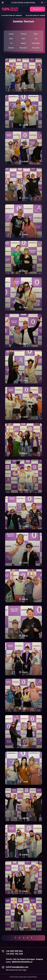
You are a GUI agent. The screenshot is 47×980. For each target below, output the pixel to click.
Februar (23, 34)
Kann (23, 39)
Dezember (36, 48)
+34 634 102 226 (14, 954)
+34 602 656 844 (14, 951)
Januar (11, 34)
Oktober (11, 48)
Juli (11, 43)
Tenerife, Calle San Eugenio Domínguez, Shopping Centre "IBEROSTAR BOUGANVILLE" (24, 961)
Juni (36, 39)
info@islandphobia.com (17, 967)
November (23, 48)
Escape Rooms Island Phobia (23, 3)
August (23, 43)
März (36, 34)
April (11, 39)
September (36, 43)
